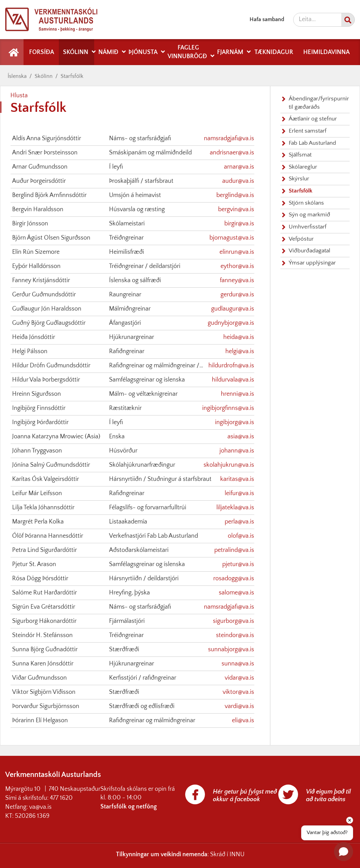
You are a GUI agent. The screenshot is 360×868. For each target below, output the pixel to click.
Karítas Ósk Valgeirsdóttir (46, 479)
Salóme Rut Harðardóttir (44, 593)
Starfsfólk (72, 76)
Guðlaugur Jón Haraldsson (47, 309)
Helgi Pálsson (30, 351)
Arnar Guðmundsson (40, 167)
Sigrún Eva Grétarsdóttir (44, 607)
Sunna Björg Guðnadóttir (45, 650)
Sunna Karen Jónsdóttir (43, 664)
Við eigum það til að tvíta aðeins (328, 796)
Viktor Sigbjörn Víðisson (44, 692)
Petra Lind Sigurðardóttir (44, 550)
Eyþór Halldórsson (36, 266)
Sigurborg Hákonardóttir (44, 621)
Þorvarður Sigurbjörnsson (46, 706)
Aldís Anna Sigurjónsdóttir (47, 138)
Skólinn (44, 76)
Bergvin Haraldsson (38, 209)
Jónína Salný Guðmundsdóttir (51, 465)
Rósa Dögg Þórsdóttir (40, 579)
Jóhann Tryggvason (37, 451)
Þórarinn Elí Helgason (40, 721)
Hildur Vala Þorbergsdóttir (46, 380)
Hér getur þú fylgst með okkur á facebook (245, 796)
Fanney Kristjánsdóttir (41, 280)
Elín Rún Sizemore (36, 252)
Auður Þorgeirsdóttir (39, 181)
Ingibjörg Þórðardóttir (40, 422)
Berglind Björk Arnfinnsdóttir (49, 195)
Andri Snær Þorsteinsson (45, 153)
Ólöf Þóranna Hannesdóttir (48, 536)
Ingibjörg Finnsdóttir (39, 408)
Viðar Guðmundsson (39, 678)
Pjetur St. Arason (34, 564)
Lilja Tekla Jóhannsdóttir (43, 508)
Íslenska (17, 76)
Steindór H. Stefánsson (42, 635)
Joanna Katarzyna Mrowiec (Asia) (56, 437)
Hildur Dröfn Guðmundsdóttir (51, 366)
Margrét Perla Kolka (38, 522)
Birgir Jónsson (30, 224)
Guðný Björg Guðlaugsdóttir (49, 323)
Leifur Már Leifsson (37, 493)
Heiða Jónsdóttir (34, 337)
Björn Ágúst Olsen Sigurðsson (51, 238)
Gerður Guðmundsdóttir (44, 295)
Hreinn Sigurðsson (37, 394)
